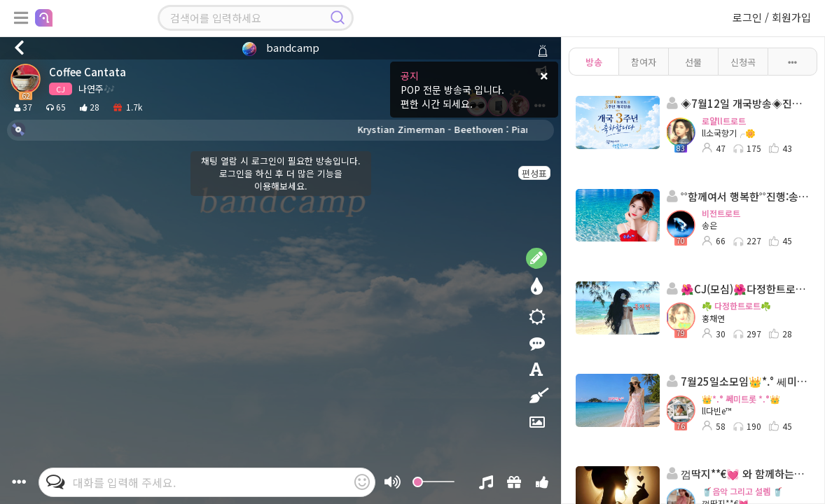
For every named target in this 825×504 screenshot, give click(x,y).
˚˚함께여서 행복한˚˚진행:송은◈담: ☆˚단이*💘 (739, 196)
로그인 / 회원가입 (772, 17)
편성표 (534, 173)
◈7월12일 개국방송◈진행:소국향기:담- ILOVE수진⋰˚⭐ (739, 103)
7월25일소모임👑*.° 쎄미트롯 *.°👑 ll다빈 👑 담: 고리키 (739, 381)
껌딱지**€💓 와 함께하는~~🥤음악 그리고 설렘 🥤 (739, 474)
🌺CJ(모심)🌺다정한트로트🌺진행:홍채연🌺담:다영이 (739, 289)
